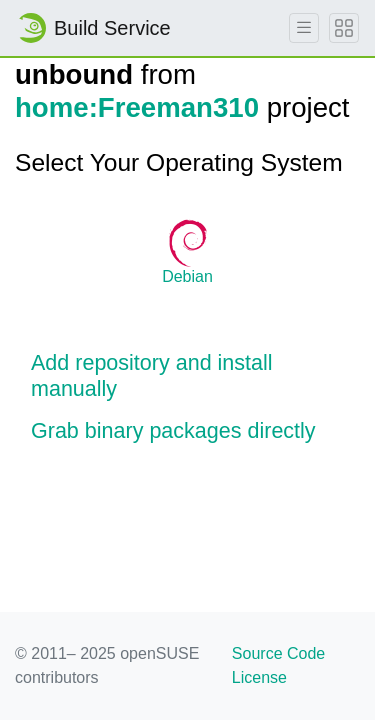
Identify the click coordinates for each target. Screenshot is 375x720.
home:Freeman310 (137, 107)
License (259, 677)
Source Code (278, 653)
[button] (187, 377)
